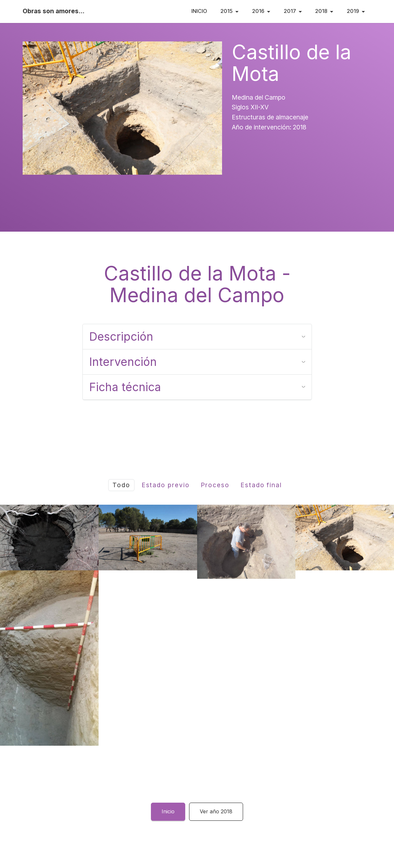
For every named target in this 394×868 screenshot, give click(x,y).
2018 (321, 11)
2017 (290, 11)
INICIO (199, 11)
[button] (197, 337)
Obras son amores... (53, 11)
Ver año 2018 (216, 811)
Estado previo (166, 485)
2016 (258, 11)
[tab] (197, 337)
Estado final (261, 485)
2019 (353, 11)
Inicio (168, 811)
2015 (227, 11)
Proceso (215, 485)
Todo (121, 485)
